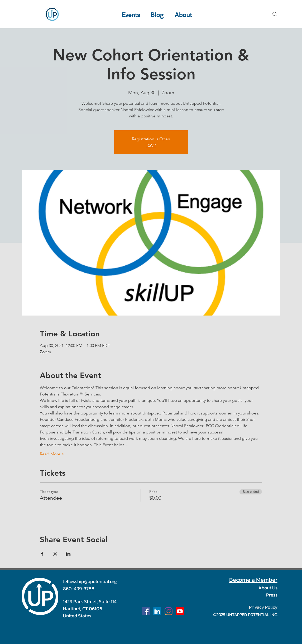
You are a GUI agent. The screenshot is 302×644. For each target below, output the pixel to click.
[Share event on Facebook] (42, 554)
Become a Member (253, 580)
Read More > (52, 454)
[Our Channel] (180, 611)
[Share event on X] (55, 554)
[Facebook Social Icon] (146, 611)
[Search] (275, 14)
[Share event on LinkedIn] (68, 554)
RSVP (151, 145)
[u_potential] (169, 611)
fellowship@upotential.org (90, 581)
